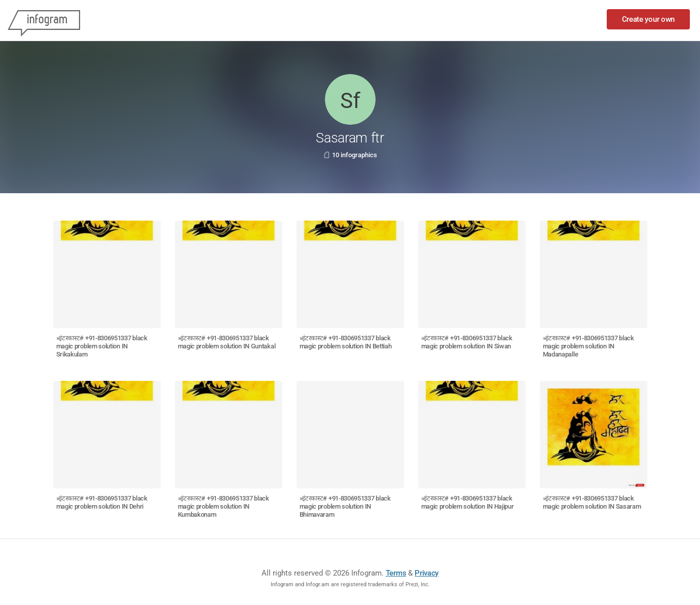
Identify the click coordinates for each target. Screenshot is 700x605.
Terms (396, 573)
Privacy (427, 573)
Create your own (649, 19)
